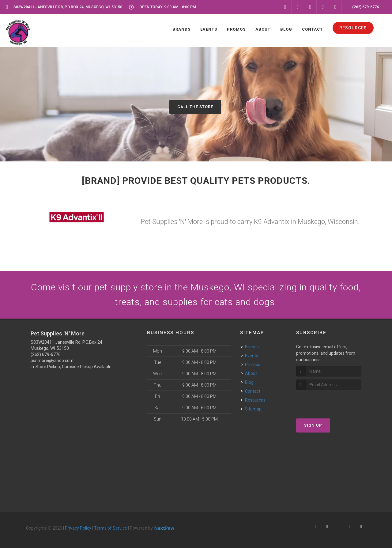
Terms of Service (111, 528)
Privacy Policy (78, 528)
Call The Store (195, 107)
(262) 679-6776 (46, 354)
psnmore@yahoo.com (52, 361)
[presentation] (329, 401)
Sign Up (313, 425)
